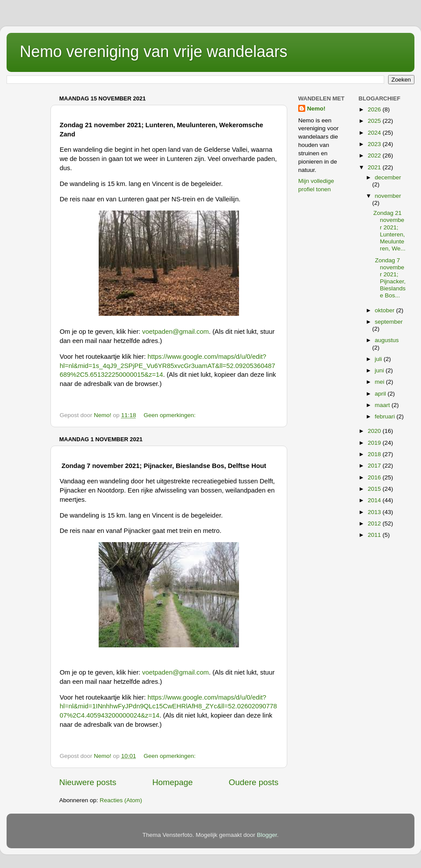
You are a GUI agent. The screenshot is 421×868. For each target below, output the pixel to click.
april (381, 394)
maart (383, 405)
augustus (387, 340)
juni (380, 370)
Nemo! (316, 109)
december (388, 177)
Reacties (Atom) (121, 800)
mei (381, 382)
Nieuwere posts (88, 782)
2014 (375, 500)
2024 (375, 133)
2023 (375, 144)
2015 (375, 489)
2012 (375, 523)
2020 (375, 431)
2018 (375, 454)
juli (379, 359)
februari (386, 416)
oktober (386, 310)
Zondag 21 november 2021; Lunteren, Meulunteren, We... (389, 231)
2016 (375, 477)
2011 (375, 535)
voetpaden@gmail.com (175, 332)
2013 (375, 512)
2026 (375, 109)
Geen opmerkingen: (170, 415)
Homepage (172, 782)
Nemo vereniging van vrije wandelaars (153, 52)
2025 (375, 121)
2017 (375, 466)
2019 (375, 443)
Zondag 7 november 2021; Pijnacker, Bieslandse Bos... (389, 278)
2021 (375, 167)
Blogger (267, 835)
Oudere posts (254, 782)
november (388, 196)
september (389, 322)
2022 (375, 155)
